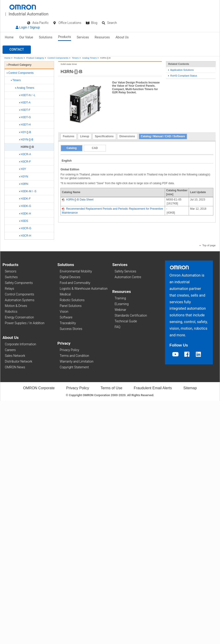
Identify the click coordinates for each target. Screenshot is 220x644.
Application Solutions (181, 70)
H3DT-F (25, 110)
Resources (102, 37)
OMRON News (15, 367)
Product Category (35, 58)
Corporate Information (20, 344)
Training (120, 298)
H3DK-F (25, 199)
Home (9, 37)
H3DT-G (25, 117)
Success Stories (71, 329)
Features (69, 136)
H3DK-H (25, 214)
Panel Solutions (71, 306)
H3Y (23, 169)
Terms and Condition (75, 356)
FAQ (117, 327)
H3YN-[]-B (26, 140)
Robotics (11, 312)
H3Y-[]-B (25, 132)
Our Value (26, 37)
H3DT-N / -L (27, 95)
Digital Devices (70, 277)
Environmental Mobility (76, 271)
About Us (122, 37)
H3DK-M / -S (28, 191)
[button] (17, 50)
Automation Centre (128, 277)
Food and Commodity (75, 283)
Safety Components (19, 283)
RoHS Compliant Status (183, 76)
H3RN (24, 184)
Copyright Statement (74, 367)
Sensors (11, 271)
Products (64, 37)
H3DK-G (25, 206)
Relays (9, 289)
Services (83, 37)
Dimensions (127, 136)
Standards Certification (131, 315)
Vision (64, 312)
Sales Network (15, 356)
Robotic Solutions (72, 300)
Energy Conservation (19, 317)
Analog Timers (90, 58)
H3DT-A (25, 103)
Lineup (85, 136)
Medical (65, 294)
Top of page (208, 245)
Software (66, 317)
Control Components (58, 58)
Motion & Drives (16, 306)
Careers (10, 350)
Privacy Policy (69, 350)
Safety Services (125, 271)
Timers (75, 58)
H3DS (24, 221)
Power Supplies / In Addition (25, 323)
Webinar (120, 310)
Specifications (104, 136)
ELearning (122, 304)
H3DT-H (25, 125)
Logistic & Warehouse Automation (84, 289)
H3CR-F (25, 162)
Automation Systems (20, 300)
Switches (11, 277)
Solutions (46, 37)
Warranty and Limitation (77, 361)
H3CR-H (25, 236)
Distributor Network (19, 361)
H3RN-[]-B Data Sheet (78, 200)
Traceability (68, 323)
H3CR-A (25, 154)
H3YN (24, 177)
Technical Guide (126, 321)
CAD (95, 148)
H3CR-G (25, 228)
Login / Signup (28, 27)
